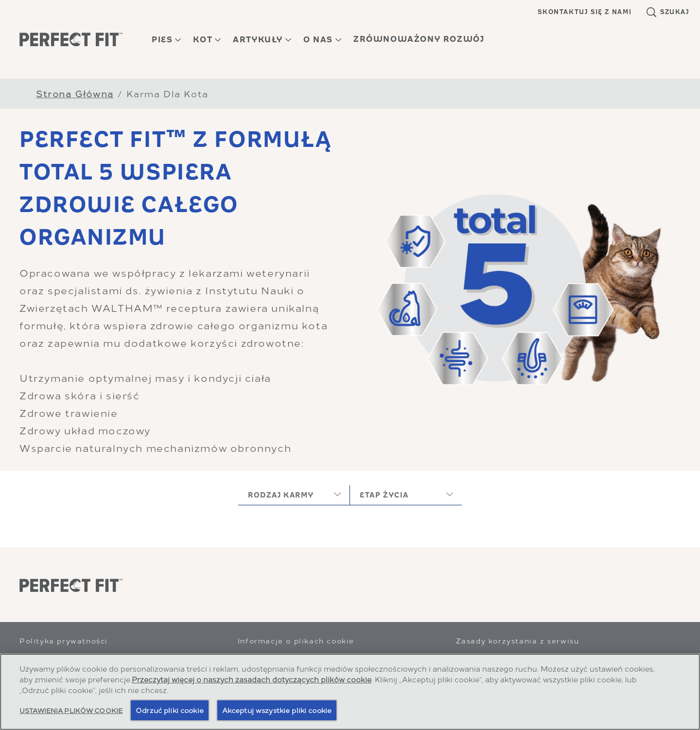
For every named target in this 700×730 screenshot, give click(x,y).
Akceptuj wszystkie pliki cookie (277, 710)
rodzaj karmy (281, 495)
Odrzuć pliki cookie (170, 710)
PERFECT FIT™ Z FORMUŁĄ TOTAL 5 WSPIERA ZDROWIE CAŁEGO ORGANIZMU (175, 188)
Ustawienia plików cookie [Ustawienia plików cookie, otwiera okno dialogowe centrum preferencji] (71, 710)
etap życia (384, 495)
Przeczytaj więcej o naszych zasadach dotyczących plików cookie (252, 679)
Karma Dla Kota (167, 93)
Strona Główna (75, 93)
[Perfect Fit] (71, 586)
